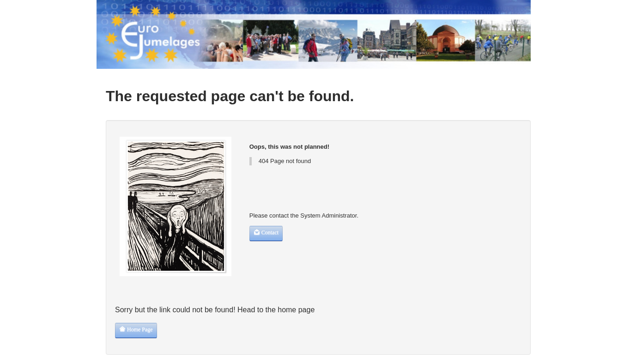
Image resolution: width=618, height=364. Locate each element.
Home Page (136, 329)
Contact (266, 232)
